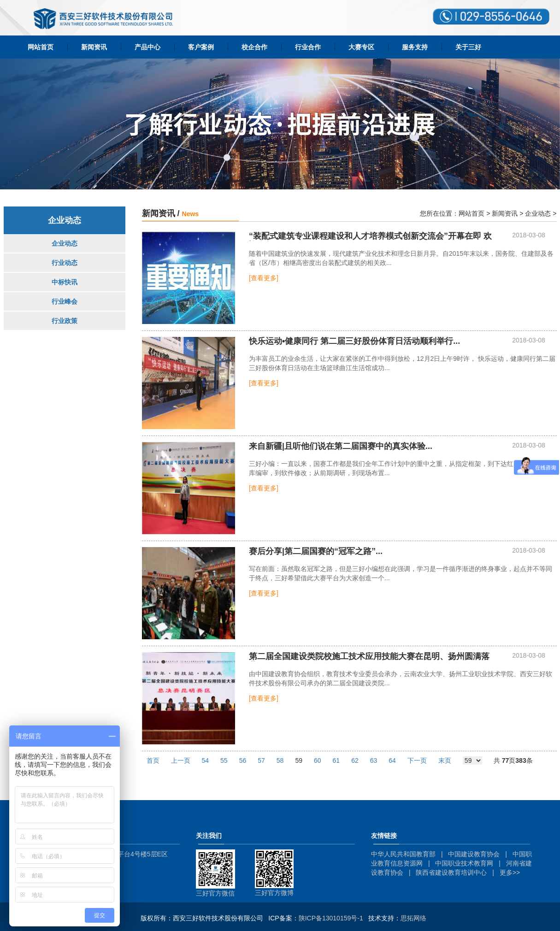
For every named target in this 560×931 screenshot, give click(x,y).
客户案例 (201, 47)
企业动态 (65, 243)
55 (224, 760)
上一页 (181, 760)
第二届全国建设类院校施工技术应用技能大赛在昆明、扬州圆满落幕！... (369, 657)
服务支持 (415, 47)
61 (336, 760)
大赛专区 (361, 47)
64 (392, 760)
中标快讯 (65, 282)
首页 (153, 760)
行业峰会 (65, 301)
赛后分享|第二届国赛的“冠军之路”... (316, 551)
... (354, 341)
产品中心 (147, 47)
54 (206, 760)
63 (374, 760)
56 (243, 760)
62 (355, 760)
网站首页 (41, 47)
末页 (445, 760)
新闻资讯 (94, 47)
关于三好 (468, 47)
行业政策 (65, 321)
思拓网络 (413, 918)
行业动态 (65, 263)
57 (261, 760)
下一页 (417, 760)
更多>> (510, 872)
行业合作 (308, 47)
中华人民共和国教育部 (403, 854)
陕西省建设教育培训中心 (451, 872)
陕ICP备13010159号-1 (331, 918)
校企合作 (254, 47)
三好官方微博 (274, 893)
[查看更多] (264, 278)
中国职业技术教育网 (464, 863)
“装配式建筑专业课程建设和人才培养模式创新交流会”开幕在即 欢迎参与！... (370, 236)
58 (280, 760)
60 (318, 760)
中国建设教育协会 (474, 854)
